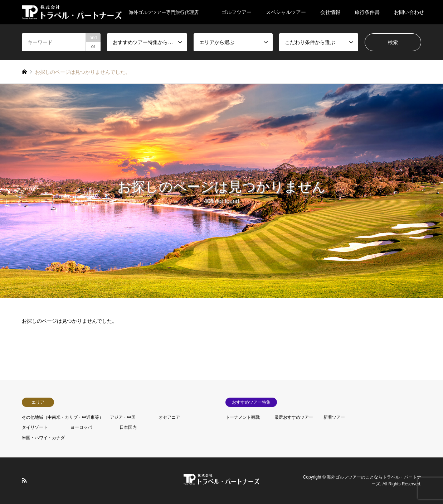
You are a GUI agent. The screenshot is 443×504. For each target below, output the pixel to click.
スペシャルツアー (286, 12)
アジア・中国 (123, 417)
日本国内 (128, 427)
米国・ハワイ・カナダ (43, 438)
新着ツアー (334, 417)
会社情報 (330, 12)
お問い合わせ (409, 12)
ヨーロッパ (81, 427)
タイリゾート (35, 427)
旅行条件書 (367, 12)
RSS (24, 480)
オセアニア (169, 417)
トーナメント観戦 (243, 417)
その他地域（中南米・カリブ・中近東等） (63, 417)
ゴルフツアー (237, 12)
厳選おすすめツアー (294, 417)
